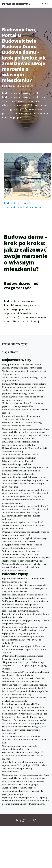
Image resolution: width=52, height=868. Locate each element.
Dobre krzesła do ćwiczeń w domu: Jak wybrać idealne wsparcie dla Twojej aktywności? (26, 559)
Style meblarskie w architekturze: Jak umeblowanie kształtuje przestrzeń (21, 553)
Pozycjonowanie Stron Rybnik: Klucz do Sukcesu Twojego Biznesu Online (22, 546)
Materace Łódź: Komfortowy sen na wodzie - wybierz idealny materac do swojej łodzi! (25, 722)
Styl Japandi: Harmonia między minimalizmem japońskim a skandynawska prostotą (26, 603)
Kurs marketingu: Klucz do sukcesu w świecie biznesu (25, 411)
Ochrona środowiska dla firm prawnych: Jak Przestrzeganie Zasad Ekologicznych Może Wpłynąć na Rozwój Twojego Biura (24, 630)
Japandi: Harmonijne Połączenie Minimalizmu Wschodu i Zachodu (25, 616)
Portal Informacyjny (16, 4)
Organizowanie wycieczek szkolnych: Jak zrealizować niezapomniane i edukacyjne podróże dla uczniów (23, 525)
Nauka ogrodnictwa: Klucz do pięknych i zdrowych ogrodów (22, 398)
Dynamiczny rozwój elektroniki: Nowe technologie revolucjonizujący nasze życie (23, 706)
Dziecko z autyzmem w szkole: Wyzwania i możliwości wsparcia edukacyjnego (24, 783)
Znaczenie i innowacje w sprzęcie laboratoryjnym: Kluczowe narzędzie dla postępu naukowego (23, 791)
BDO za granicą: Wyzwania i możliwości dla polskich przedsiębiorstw (24, 699)
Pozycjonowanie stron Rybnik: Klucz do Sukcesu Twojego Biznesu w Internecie (22, 366)
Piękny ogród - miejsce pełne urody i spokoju (25, 797)
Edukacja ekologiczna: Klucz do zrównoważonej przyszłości (18, 463)
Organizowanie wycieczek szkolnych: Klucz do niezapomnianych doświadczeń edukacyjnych (26, 492)
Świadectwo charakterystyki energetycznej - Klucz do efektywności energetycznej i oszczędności (25, 730)
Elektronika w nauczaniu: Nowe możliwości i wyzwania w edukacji (24, 450)
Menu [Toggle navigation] (45, 4)
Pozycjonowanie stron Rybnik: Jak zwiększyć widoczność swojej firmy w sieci (25, 540)
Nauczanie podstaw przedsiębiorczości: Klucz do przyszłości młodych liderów (26, 437)
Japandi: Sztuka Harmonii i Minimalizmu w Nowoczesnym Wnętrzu (24, 580)
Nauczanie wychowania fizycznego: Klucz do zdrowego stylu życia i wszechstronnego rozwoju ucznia (25, 484)
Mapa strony (10, 352)
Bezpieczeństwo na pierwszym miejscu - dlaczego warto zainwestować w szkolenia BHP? (24, 739)
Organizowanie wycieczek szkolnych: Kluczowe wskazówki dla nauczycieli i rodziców (21, 516)
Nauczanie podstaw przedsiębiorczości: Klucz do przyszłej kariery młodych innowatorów (26, 430)
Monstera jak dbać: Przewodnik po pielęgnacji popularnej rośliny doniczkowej (26, 673)
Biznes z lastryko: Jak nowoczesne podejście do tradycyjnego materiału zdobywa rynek (25, 596)
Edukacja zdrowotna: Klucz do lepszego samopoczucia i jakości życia (23, 424)
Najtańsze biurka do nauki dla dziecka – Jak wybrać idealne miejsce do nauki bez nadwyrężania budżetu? (24, 567)
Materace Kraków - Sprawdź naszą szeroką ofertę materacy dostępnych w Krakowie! (24, 686)
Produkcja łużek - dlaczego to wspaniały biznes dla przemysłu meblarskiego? (23, 609)
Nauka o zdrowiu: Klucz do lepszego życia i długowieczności (24, 373)
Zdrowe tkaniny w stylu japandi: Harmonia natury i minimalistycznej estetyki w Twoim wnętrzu (24, 649)
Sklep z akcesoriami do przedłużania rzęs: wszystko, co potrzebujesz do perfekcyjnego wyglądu (25, 665)
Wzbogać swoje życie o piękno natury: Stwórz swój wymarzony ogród (25, 622)
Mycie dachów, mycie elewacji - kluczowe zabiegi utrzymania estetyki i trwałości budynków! (23, 640)
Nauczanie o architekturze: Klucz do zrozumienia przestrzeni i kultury (21, 443)
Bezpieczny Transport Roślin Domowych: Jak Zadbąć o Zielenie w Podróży (25, 693)
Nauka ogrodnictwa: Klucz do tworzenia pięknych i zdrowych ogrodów (23, 405)
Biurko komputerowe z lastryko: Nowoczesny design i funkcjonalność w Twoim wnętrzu (25, 802)
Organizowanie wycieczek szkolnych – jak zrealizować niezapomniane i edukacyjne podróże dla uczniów (23, 500)
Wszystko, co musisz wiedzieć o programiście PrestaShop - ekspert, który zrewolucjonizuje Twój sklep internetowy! (25, 588)
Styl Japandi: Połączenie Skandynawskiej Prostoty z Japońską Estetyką (22, 657)
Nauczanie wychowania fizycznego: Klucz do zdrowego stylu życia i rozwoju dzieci (25, 469)
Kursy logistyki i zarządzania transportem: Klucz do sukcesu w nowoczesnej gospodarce (25, 385)
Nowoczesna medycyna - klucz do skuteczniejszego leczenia (19, 747)
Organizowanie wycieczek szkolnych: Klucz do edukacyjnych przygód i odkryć (26, 533)
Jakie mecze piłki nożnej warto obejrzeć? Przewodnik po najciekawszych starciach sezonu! (23, 756)
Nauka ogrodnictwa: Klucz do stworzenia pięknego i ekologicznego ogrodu (23, 392)
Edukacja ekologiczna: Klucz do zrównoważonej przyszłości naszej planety (24, 475)
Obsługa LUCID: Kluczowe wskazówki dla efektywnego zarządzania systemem (23, 680)
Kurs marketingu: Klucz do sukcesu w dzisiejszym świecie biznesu (21, 418)
